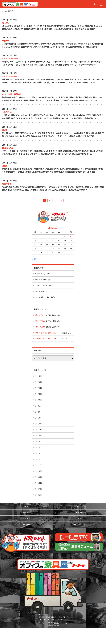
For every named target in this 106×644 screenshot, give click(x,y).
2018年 (39, 424)
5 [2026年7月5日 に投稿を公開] (71, 237)
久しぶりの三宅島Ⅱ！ (11, 58)
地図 (79, 518)
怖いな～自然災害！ (43, 279)
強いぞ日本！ (41, 315)
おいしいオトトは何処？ (12, 94)
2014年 (39, 447)
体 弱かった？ (8, 148)
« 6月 (35, 259)
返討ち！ (5, 166)
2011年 (39, 465)
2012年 (39, 459)
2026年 (39, 376)
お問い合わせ (26, 525)
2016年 (39, 436)
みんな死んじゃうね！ (44, 291)
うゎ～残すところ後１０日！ (46, 333)
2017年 (39, 430)
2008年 (39, 483)
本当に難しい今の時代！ (45, 297)
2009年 (39, 477)
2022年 (39, 400)
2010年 (39, 471)
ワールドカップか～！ (44, 274)
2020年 (39, 412)
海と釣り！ (6, 23)
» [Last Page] (62, 200)
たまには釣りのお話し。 (45, 285)
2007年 (39, 489)
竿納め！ (6, 41)
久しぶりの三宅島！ (10, 76)
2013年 (39, 453)
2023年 (39, 394)
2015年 (39, 441)
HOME (26, 506)
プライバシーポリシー (79, 525)
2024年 (39, 388)
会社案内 (26, 518)
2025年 (39, 382)
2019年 (39, 418)
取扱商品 (26, 512)
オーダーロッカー (79, 506)
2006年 (39, 495)
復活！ (5, 130)
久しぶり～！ (7, 112)
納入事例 (79, 512)
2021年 (39, 406)
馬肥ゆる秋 (7, 184)
